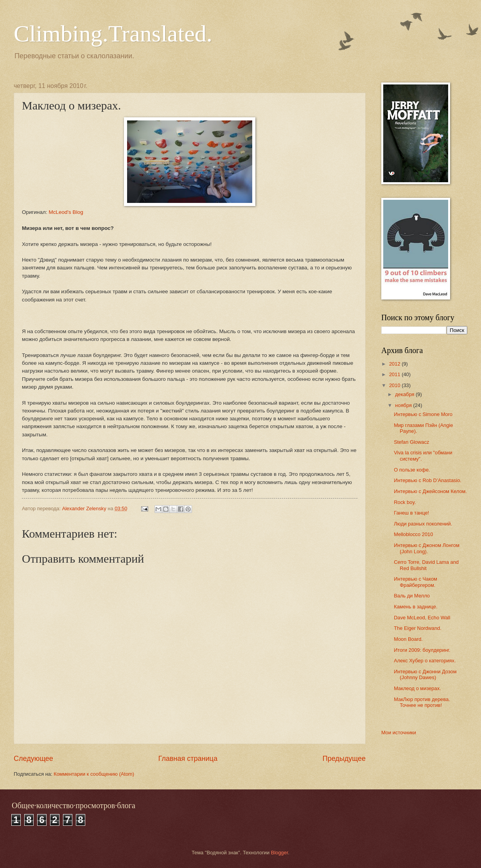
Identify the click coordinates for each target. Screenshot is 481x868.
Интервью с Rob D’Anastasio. (428, 480)
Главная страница (188, 759)
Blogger (280, 853)
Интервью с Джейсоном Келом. (430, 491)
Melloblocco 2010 (413, 534)
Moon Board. (408, 639)
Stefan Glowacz (411, 442)
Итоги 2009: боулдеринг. (422, 650)
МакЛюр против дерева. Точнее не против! (422, 702)
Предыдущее (344, 759)
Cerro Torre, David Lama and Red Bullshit (426, 565)
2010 (395, 385)
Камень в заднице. (415, 607)
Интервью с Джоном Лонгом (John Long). (427, 548)
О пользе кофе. (412, 470)
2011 (395, 374)
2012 (395, 364)
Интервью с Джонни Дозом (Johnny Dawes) (425, 674)
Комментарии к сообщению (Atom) (94, 774)
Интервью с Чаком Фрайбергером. (415, 582)
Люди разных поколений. (423, 524)
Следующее (33, 759)
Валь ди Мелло (412, 596)
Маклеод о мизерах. (417, 688)
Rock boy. (405, 502)
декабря (405, 394)
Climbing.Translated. (113, 34)
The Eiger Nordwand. (418, 628)
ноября (404, 405)
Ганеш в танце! (411, 513)
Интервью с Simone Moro (423, 414)
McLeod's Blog (66, 212)
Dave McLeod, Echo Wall (422, 618)
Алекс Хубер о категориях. (425, 661)
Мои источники (399, 733)
